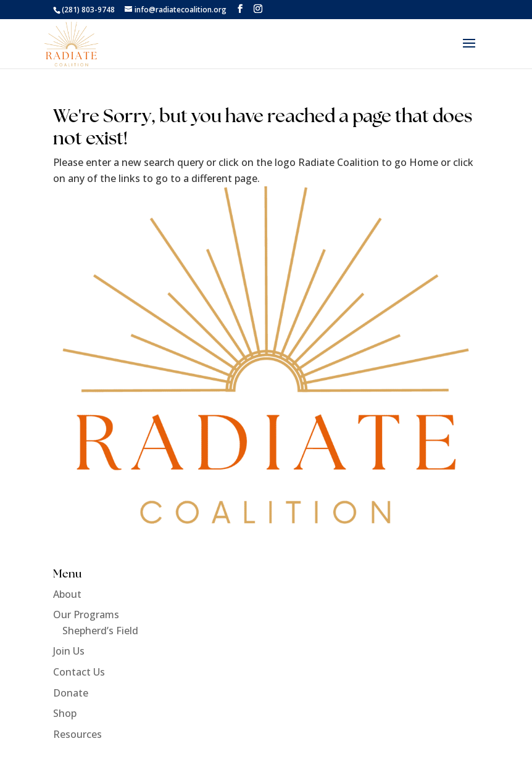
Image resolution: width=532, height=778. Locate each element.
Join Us (69, 651)
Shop (65, 713)
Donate (71, 693)
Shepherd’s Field (100, 631)
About (67, 594)
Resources (77, 734)
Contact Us (79, 672)
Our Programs (86, 615)
